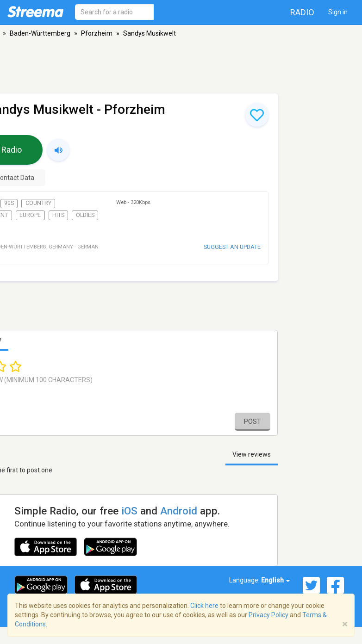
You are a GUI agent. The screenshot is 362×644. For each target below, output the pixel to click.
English (275, 580)
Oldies (85, 215)
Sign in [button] (338, 12)
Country (38, 203)
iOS (129, 511)
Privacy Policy (268, 615)
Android (179, 511)
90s (9, 203)
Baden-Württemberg (40, 33)
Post (253, 421)
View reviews (252, 454)
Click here (204, 606)
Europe (30, 215)
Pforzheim (97, 33)
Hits (58, 215)
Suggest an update (232, 247)
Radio (302, 12)
